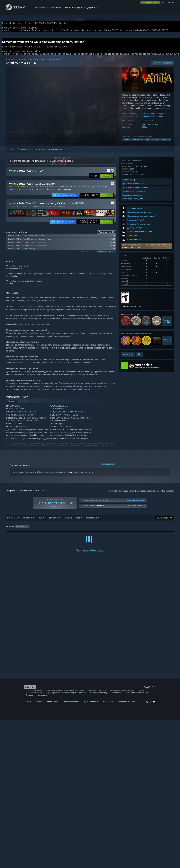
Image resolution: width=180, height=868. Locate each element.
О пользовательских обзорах (148, 494)
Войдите (11, 153)
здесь (70, 476)
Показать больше (64, 193)
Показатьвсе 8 (167, 287)
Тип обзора (12, 521)
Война (147, 143)
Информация (74, 7)
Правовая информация (99, 841)
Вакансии (39, 850)
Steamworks (52, 850)
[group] (90, 530)
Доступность (117, 841)
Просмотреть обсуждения (132, 335)
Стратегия (126, 143)
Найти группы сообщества (132, 339)
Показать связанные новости (134, 331)
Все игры (9, 63)
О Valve (28, 850)
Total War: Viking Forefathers (60, 190)
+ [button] (169, 143)
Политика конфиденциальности (75, 841)
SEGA (144, 130)
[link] (90, 199)
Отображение (91, 521)
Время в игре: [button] (72, 530)
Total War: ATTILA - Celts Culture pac (39, 193)
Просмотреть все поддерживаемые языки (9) (139, 232)
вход (163, 3)
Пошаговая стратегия (159, 143)
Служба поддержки (91, 850)
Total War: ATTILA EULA (131, 203)
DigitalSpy (14, 279)
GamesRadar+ (16, 272)
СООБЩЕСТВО (55, 7)
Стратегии (18, 63)
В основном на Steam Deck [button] (93, 530)
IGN (12, 287)
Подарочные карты (126, 850)
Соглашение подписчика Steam (137, 841)
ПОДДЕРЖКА (91, 7)
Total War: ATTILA (38, 190)
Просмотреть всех (108, 467)
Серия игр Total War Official (35, 63)
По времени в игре (72, 521)
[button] (147, 202)
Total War (134, 312)
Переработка (109, 850)
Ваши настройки (168, 494)
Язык (40, 521)
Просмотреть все (106, 235)
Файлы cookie (42, 843)
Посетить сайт (129, 320)
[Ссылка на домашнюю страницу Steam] (18, 10)
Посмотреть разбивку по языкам (122, 494)
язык (169, 3)
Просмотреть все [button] (105, 255)
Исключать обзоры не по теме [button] (49, 530)
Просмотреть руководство (133, 324)
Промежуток (53, 521)
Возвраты (29, 843)
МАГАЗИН (40, 7)
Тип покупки (27, 521)
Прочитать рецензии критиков (146, 362)
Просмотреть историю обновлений (136, 327)
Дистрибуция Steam (70, 850)
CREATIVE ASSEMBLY (151, 128)
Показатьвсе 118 (167, 268)
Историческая (137, 143)
